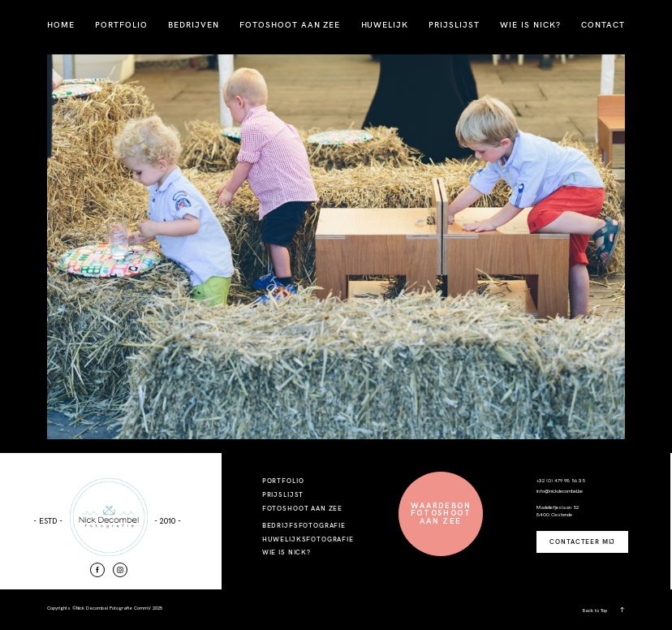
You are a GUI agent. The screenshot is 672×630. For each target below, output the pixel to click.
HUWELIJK (385, 24)
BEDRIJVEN (194, 24)
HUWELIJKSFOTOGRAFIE (308, 539)
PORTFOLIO (121, 24)
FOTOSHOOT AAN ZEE (290, 24)
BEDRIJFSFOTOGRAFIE (304, 525)
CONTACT (603, 24)
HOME (61, 24)
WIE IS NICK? (530, 24)
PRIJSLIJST (454, 24)
